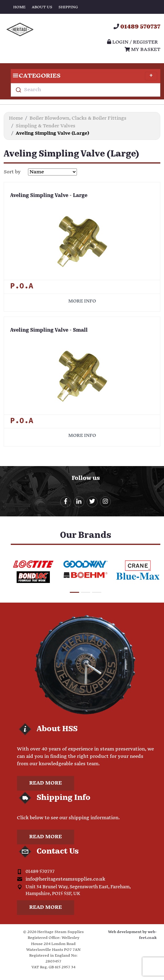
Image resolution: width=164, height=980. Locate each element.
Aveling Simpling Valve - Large (49, 196)
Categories (84, 76)
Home (19, 7)
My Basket (142, 50)
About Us (42, 7)
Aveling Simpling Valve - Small (49, 330)
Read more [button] (46, 783)
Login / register (132, 42)
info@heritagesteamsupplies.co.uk (65, 879)
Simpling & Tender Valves (46, 126)
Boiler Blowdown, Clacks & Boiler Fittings (78, 118)
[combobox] (86, 90)
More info (82, 301)
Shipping (68, 7)
